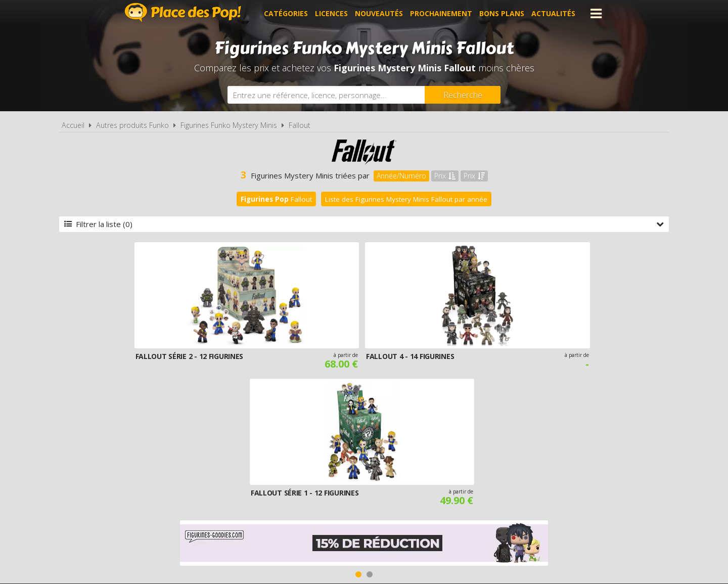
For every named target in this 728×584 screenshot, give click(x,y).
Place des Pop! (183, 12)
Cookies (425, 463)
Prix (445, 176)
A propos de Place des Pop (236, 463)
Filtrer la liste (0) (364, 224)
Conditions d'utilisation (350, 463)
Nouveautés (379, 13)
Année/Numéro (401, 176)
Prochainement (441, 13)
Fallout (300, 125)
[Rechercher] (463, 95)
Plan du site (474, 463)
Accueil (73, 125)
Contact (524, 463)
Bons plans (502, 13)
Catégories (286, 13)
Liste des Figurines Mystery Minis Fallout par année (406, 199)
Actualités (553, 13)
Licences (331, 13)
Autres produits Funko (132, 125)
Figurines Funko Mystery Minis (229, 125)
